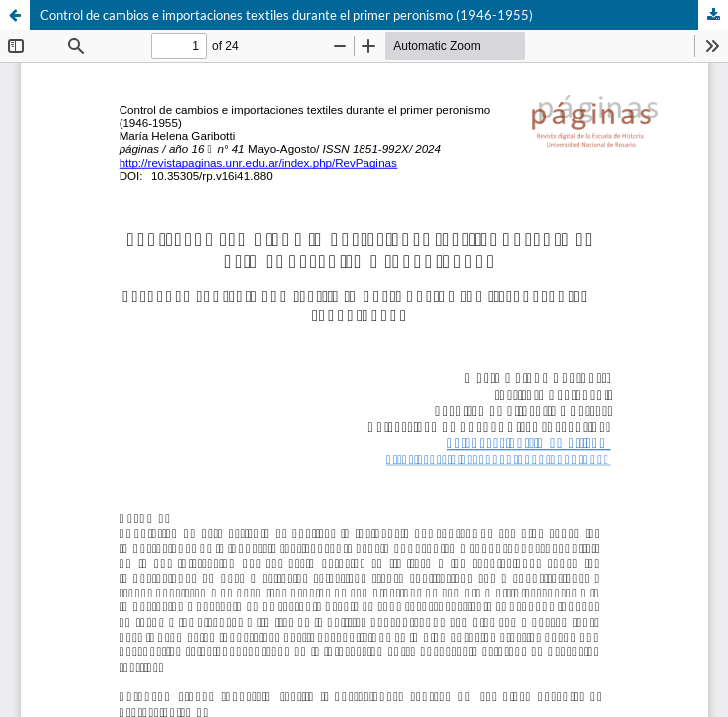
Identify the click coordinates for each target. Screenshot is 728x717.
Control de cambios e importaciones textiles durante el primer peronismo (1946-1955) (286, 15)
